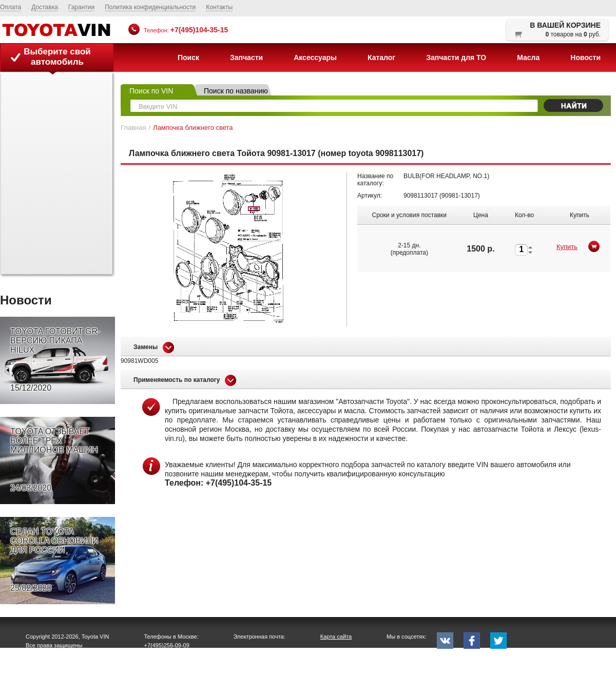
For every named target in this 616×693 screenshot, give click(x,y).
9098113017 (421, 196)
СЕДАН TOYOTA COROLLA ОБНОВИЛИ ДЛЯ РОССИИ (54, 560)
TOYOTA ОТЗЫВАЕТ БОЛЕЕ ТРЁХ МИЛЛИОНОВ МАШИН (54, 460)
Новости (585, 57)
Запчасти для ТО (456, 57)
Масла (528, 57)
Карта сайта (336, 637)
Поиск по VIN (151, 91)
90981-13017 (460, 196)
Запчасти (246, 57)
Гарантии (81, 7)
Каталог (381, 57)
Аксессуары (315, 57)
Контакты (219, 7)
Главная (133, 128)
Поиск (188, 57)
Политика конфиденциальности (150, 7)
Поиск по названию (236, 91)
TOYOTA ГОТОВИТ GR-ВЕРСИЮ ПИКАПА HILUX (55, 360)
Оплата (11, 7)
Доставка (45, 7)
